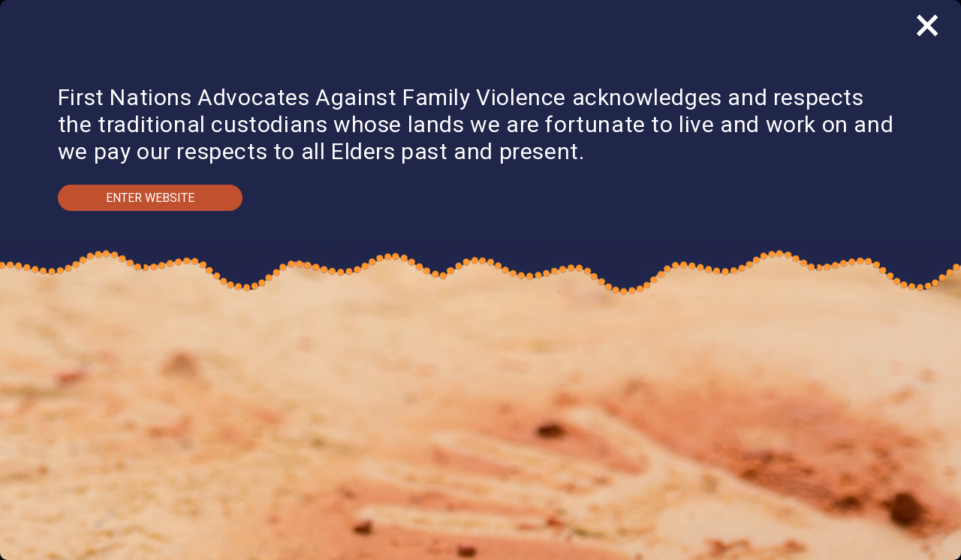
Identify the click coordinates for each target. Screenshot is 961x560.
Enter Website (150, 198)
